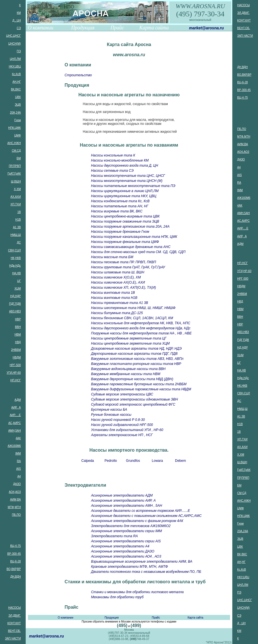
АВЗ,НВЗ (15, 311)
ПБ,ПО (16, 515)
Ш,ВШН (16, 181)
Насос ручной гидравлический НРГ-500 (122, 425)
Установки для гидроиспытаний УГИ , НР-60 (127, 430)
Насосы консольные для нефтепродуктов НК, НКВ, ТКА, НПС (140, 323)
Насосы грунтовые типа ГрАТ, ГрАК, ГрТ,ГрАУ (128, 267)
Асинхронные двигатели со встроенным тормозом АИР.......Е (140, 511)
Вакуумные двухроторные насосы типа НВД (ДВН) (132, 379)
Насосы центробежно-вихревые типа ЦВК (125, 216)
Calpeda (88, 461)
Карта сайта (154, 28)
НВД (18, 342)
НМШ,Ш (16, 235)
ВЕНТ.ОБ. (14, 631)
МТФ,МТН (14, 507)
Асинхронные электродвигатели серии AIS (126, 541)
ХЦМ (18, 289)
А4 (19, 476)
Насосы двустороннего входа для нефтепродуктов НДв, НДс (141, 328)
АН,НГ (17, 82)
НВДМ (17, 357)
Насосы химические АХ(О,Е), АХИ (118, 282)
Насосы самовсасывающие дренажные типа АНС (131, 247)
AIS (19, 469)
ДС (19, 242)
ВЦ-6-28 (15, 561)
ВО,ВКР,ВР (14, 569)
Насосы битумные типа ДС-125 (117, 313)
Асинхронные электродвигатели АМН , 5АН (126, 506)
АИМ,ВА (16, 500)
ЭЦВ (18, 105)
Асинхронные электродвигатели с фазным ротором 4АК (137, 521)
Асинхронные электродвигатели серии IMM (126, 531)
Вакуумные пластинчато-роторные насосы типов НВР (136, 364)
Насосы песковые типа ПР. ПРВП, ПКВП (123, 262)
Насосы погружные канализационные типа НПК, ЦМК (134, 237)
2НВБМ (16, 350)
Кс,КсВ (17, 74)
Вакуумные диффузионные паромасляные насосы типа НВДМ (141, 389)
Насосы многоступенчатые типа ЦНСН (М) (127, 181)
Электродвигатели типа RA (114, 536)
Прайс (117, 28)
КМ (19, 13)
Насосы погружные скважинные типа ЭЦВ (125, 221)
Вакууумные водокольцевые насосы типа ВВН (128, 369)
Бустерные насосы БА (109, 410)
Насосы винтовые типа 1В (113, 293)
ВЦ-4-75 (15, 546)
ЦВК (18, 97)
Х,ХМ (17, 189)
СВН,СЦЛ (15, 250)
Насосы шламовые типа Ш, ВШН (117, 272)
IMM (18, 453)
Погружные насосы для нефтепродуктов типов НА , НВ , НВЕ (141, 333)
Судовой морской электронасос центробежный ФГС (133, 404)
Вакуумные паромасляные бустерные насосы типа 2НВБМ (139, 384)
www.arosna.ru (129, 55)
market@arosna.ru (206, 28)
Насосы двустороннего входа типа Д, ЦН (124, 166)
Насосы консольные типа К (113, 155)
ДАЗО (17, 484)
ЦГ (19, 281)
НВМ (18, 335)
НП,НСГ (16, 380)
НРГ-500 (15, 365)
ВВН (18, 327)
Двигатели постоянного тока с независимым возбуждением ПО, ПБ (146, 572)
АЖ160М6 (14, 446)
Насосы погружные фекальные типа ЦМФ (125, 242)
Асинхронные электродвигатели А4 (120, 546)
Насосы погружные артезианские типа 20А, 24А (130, 227)
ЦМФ (17, 135)
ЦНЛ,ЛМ (15, 59)
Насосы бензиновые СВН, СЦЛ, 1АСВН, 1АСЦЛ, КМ (132, 318)
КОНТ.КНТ (14, 623)
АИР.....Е (15, 415)
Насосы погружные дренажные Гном (120, 232)
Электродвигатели (85, 485)
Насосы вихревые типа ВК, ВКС (117, 211)
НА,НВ (17, 273)
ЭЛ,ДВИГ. (15, 616)
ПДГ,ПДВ (15, 304)
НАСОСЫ (15, 608)
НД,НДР (15, 296)
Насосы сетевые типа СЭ (112, 171)
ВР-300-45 (14, 554)
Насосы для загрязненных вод (107, 112)
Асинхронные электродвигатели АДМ (122, 495)
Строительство (78, 75)
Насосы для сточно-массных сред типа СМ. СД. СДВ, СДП (138, 252)
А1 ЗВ (17, 227)
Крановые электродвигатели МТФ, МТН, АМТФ (129, 567)
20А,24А (15, 113)
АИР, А (16, 407)
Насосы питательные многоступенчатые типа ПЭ (133, 186)
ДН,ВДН (15, 577)
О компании (41, 28)
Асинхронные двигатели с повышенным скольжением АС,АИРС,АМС (146, 516)
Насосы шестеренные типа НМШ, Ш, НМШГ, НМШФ (133, 308)
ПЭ (19, 51)
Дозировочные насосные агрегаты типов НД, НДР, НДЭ (136, 349)
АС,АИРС (15, 423)
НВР (18, 319)
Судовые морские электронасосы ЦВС (122, 394)
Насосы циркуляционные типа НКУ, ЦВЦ (123, 196)
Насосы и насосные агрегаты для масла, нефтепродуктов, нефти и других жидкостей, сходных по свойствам (129, 122)
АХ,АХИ (16, 197)
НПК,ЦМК (15, 128)
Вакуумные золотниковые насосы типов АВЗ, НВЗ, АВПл (137, 359)
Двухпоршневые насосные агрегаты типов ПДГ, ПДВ (134, 354)
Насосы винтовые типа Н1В (114, 298)
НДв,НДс (15, 266)
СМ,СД (16, 151)
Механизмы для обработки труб (117, 597)
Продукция (83, 28)
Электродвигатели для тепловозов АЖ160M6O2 (131, 526)
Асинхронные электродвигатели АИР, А (123, 501)
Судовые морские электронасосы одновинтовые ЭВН (134, 399)
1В (19, 212)
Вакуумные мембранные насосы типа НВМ (125, 374)
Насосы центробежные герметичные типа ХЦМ (130, 343)
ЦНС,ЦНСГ (14, 36)
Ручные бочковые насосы (111, 415)
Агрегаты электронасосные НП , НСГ (122, 435)
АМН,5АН (14, 431)
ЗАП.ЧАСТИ (13, 638)
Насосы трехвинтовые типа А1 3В (119, 303)
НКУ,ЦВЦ (15, 67)
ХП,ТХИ (16, 204)
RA (19, 461)
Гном (18, 120)
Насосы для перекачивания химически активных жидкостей (130, 132)
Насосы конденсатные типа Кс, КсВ (120, 201)
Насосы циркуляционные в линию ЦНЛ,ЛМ (125, 191)
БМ (19, 158)
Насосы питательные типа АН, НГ (120, 206)
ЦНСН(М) (15, 44)
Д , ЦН (17, 20)
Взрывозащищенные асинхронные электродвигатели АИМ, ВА (142, 562)
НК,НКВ (16, 258)
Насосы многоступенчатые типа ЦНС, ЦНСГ (128, 176)
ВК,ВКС (16, 89)
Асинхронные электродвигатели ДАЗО (123, 551)
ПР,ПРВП (15, 166)
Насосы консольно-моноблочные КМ (120, 160)
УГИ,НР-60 (14, 373)
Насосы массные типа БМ (112, 257)
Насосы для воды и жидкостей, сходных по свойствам (125, 104)
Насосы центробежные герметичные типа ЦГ (129, 338)
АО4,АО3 (15, 492)
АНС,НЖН (14, 143)
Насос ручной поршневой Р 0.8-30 (118, 420)
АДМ (18, 400)
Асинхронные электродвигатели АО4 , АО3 (126, 556)
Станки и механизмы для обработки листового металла (137, 592)
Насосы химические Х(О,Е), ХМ (116, 277)
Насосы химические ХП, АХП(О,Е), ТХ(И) (123, 288)
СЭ (19, 28)
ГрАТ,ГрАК (14, 174)
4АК (18, 438)
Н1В (18, 220)
